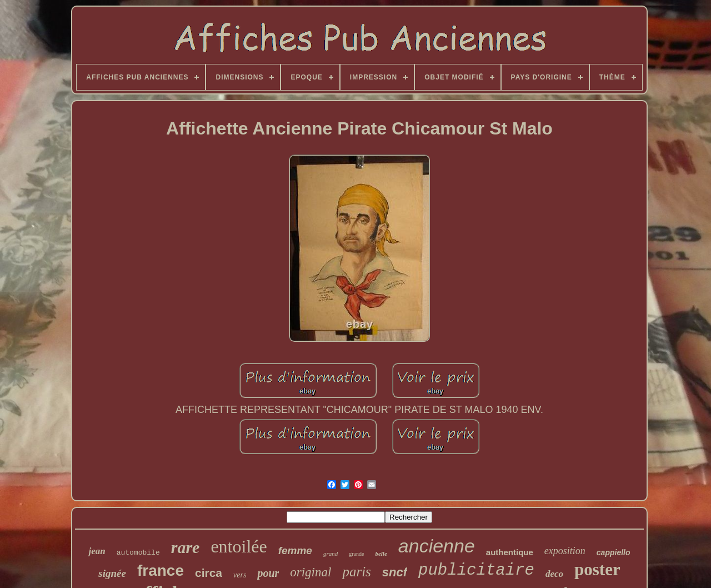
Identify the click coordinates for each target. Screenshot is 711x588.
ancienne (437, 546)
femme (295, 550)
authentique (510, 552)
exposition (565, 551)
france (161, 570)
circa (209, 573)
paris (356, 572)
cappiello (614, 552)
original (311, 572)
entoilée (239, 546)
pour (268, 573)
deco (554, 574)
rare (186, 547)
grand (331, 554)
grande (356, 554)
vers (240, 575)
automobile (138, 553)
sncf (395, 572)
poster (597, 569)
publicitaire (476, 570)
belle (381, 554)
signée (112, 573)
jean (97, 551)
